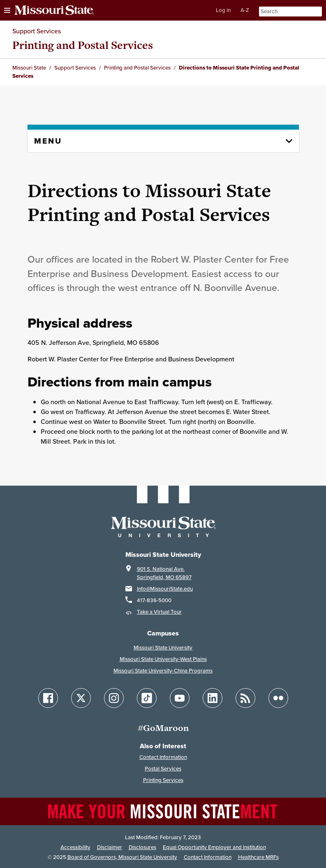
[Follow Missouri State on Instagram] (114, 698)
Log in (223, 10)
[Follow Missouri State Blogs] (245, 698)
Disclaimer (110, 847)
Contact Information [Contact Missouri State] (208, 857)
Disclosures (142, 847)
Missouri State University (163, 648)
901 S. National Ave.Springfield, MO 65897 (164, 573)
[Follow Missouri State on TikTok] (147, 698)
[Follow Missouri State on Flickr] (278, 698)
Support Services (37, 31)
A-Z (245, 10)
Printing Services (163, 780)
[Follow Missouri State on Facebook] (48, 698)
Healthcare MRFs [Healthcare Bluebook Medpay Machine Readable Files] (258, 857)
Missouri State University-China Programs (163, 671)
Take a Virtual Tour (159, 612)
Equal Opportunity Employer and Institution (214, 847)
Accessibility (75, 847)
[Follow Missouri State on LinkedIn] (213, 698)
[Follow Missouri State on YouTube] (180, 698)
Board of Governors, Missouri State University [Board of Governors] (122, 857)
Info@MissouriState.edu (165, 589)
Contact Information (163, 757)
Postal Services (163, 769)
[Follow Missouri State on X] (81, 698)
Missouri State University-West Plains (163, 659)
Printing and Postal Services (83, 45)
